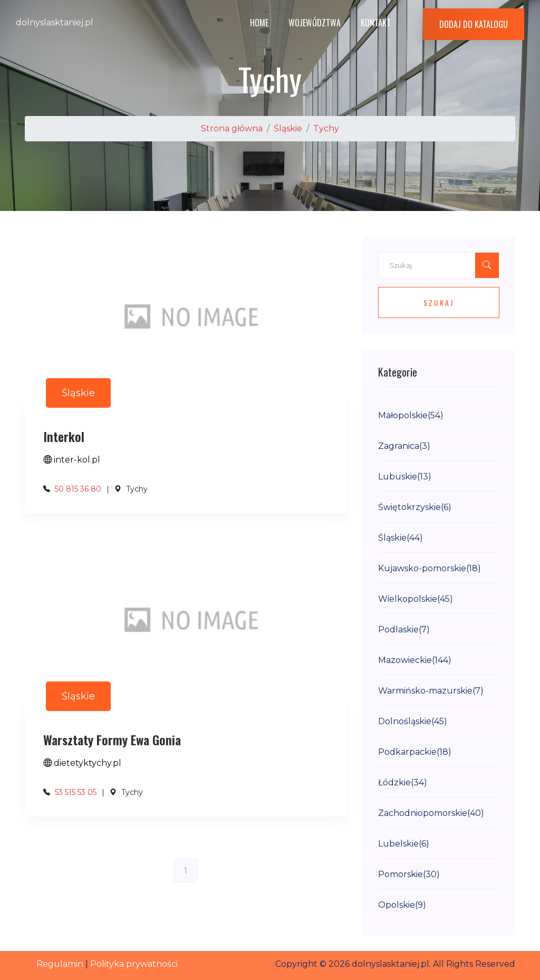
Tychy (326, 128)
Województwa (315, 23)
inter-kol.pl (72, 460)
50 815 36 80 (78, 489)
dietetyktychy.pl (82, 763)
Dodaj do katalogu (474, 24)
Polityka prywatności (134, 964)
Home (259, 23)
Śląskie (288, 128)
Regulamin (60, 964)
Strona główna (232, 128)
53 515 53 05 (76, 792)
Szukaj (439, 302)
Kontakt (376, 23)
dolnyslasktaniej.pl (55, 22)
